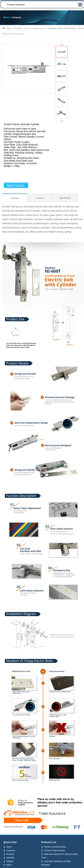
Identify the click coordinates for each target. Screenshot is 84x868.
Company (9, 851)
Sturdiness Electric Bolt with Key (61, 28)
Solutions (9, 858)
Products (18, 28)
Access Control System (53, 851)
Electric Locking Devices (53, 847)
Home (8, 847)
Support (8, 861)
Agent (7, 865)
